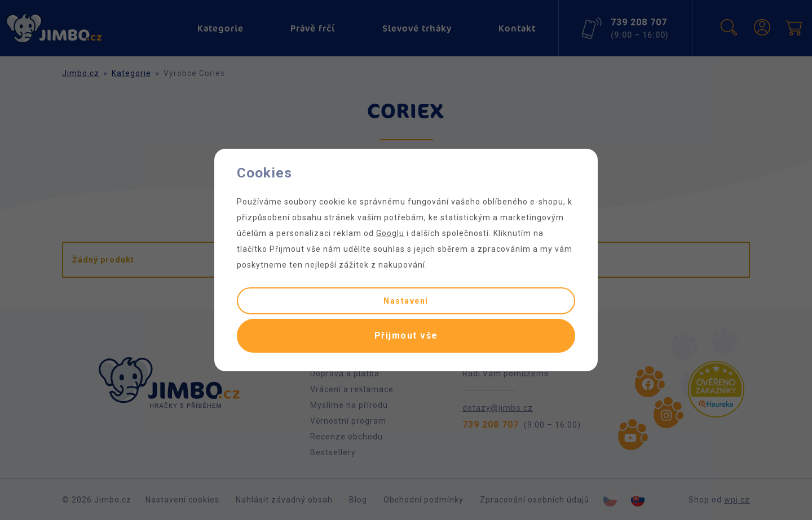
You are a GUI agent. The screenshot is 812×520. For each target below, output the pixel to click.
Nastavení (406, 301)
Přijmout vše (406, 335)
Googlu (390, 233)
